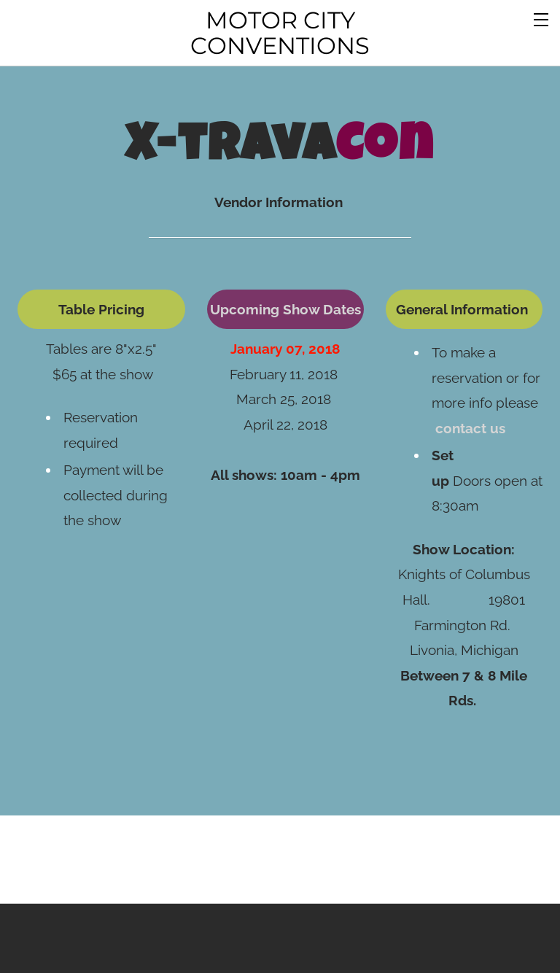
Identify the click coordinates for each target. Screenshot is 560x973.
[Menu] (542, 18)
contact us (470, 403)
